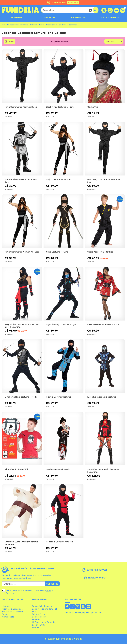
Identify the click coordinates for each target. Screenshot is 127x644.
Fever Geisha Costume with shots (103, 324)
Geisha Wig (93, 107)
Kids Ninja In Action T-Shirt (18, 469)
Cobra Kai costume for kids (100, 252)
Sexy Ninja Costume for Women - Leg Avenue (103, 471)
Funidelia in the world (42, 606)
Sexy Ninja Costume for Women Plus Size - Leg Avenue (22, 326)
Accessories (78, 18)
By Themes (16, 18)
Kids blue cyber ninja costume (102, 397)
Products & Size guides (13, 609)
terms (49, 590)
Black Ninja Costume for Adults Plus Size (104, 181)
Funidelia (6, 25)
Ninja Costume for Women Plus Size (22, 252)
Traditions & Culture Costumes (32, 25)
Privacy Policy (39, 614)
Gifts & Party (108, 18)
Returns (6, 614)
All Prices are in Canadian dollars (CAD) (44, 624)
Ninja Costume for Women (59, 179)
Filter (11, 41)
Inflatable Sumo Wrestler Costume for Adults (21, 543)
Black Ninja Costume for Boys (60, 107)
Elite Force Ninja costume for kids (21, 397)
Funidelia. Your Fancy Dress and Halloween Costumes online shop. (20, 10)
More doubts (8, 617)
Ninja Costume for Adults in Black (21, 107)
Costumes (47, 18)
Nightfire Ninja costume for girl (61, 324)
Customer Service (95, 570)
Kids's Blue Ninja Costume (58, 397)
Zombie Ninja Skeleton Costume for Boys (22, 181)
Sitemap (36, 619)
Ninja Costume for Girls (57, 252)
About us (36, 628)
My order (6, 606)
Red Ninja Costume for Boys (59, 542)
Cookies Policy (39, 617)
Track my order (95, 578)
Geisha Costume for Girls (58, 469)
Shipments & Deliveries (13, 611)
